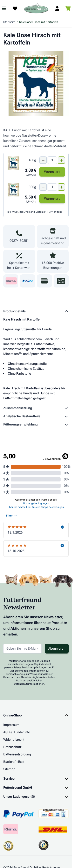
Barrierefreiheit (14, 762)
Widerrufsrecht (14, 740)
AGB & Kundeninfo (17, 732)
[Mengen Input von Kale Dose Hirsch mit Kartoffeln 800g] (52, 187)
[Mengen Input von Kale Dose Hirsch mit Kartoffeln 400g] (52, 160)
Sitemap (9, 769)
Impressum (11, 725)
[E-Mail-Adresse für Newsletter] (22, 649)
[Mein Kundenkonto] (57, 8)
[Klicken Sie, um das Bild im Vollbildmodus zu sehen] (36, 84)
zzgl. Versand (27, 212)
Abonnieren (57, 648)
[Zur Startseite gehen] (36, 9)
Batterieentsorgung (17, 754)
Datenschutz (12, 747)
